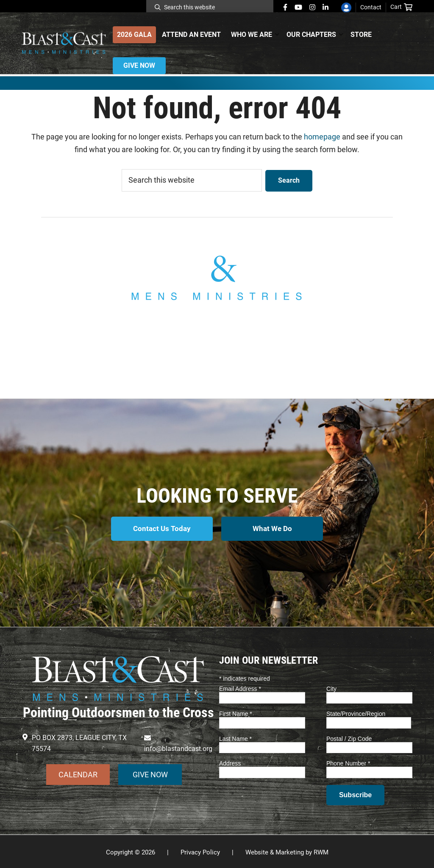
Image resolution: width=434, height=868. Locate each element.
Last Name (235, 737)
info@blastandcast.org (217, 341)
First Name (236, 712)
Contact (371, 7)
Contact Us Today (161, 528)
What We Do (273, 528)
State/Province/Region (356, 712)
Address (230, 762)
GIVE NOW (150, 772)
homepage (322, 137)
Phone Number (348, 762)
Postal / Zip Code (349, 737)
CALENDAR (78, 772)
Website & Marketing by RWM (287, 851)
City (331, 687)
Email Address (240, 687)
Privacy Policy (200, 851)
